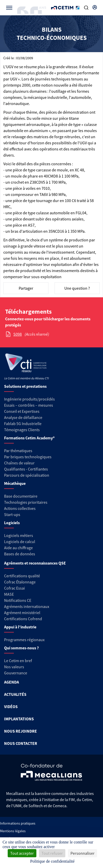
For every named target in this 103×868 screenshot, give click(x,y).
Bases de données (20, 554)
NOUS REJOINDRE (20, 731)
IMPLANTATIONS (19, 719)
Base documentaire (21, 496)
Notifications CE (18, 600)
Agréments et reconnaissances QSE (35, 563)
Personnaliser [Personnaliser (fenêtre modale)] (83, 853)
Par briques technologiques (28, 457)
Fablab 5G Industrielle (23, 424)
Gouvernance (16, 673)
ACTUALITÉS (15, 694)
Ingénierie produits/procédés (29, 399)
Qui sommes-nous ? (21, 648)
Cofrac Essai (14, 588)
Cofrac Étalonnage (20, 582)
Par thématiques (18, 451)
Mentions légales (13, 831)
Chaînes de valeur (19, 463)
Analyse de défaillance (23, 417)
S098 (18, 334)
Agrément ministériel (22, 613)
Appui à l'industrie (20, 627)
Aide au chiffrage (18, 548)
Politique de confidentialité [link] (52, 861)
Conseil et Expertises (22, 411)
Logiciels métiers (19, 535)
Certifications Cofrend (23, 619)
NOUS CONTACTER (21, 743)
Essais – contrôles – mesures (29, 405)
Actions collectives (20, 508)
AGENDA (12, 682)
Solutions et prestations (25, 386)
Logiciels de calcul (20, 542)
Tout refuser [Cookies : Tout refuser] (52, 853)
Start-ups (12, 514)
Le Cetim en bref (18, 661)
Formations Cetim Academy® (29, 438)
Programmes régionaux (24, 640)
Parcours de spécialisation (27, 475)
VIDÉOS (11, 707)
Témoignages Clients (22, 430)
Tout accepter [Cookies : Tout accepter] (22, 853)
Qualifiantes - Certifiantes (26, 469)
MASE (9, 594)
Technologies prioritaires (26, 502)
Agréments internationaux (27, 606)
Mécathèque (15, 483)
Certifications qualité (22, 576)
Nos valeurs (14, 667)
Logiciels (12, 523)
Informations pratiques (18, 823)
